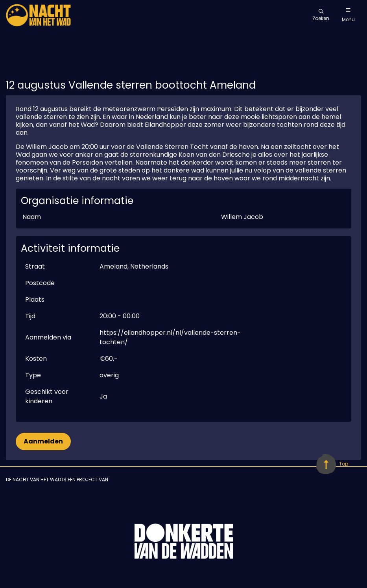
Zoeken (321, 15)
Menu (348, 15)
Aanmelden (43, 441)
